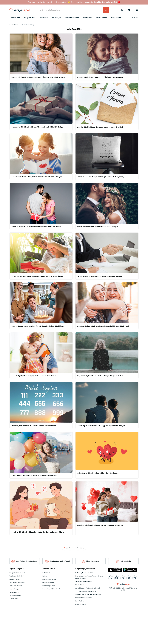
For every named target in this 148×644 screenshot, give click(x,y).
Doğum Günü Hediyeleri (17, 583)
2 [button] (70, 548)
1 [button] (64, 548)
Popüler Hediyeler (72, 18)
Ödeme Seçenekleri (49, 586)
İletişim (45, 576)
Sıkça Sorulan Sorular (49, 579)
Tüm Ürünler (87, 18)
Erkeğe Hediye (14, 592)
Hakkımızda (46, 573)
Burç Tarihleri (80, 601)
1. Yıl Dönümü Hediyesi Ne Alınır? (86, 591)
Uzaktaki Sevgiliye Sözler (83, 598)
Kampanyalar (116, 18)
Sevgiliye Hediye (15, 579)
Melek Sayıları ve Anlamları (84, 573)
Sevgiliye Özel (29, 18)
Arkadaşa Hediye (15, 595)
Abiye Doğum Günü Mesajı (84, 582)
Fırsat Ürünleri (102, 18)
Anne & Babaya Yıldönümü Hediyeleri (88, 588)
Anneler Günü (15, 18)
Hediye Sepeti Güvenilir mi (51, 589)
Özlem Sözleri (80, 585)
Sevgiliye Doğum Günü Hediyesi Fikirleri (88, 595)
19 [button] (78, 548)
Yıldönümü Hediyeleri (16, 576)
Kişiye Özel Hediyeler (16, 586)
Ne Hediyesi (57, 18)
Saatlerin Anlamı (81, 604)
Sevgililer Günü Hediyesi (17, 573)
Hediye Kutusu (14, 599)
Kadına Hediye (14, 589)
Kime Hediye (43, 18)
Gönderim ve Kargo (49, 583)
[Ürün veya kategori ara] (70, 10)
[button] (135, 18)
